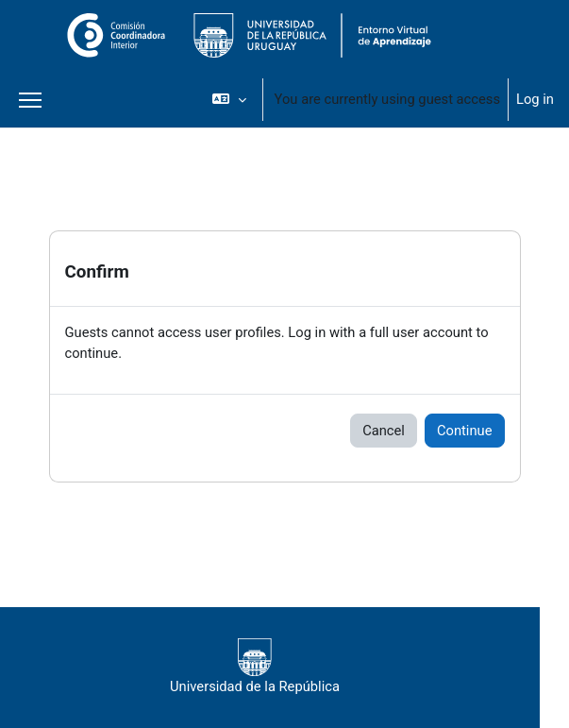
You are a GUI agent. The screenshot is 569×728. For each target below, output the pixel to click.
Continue (465, 431)
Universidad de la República (255, 667)
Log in (535, 99)
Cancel (384, 431)
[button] (229, 99)
